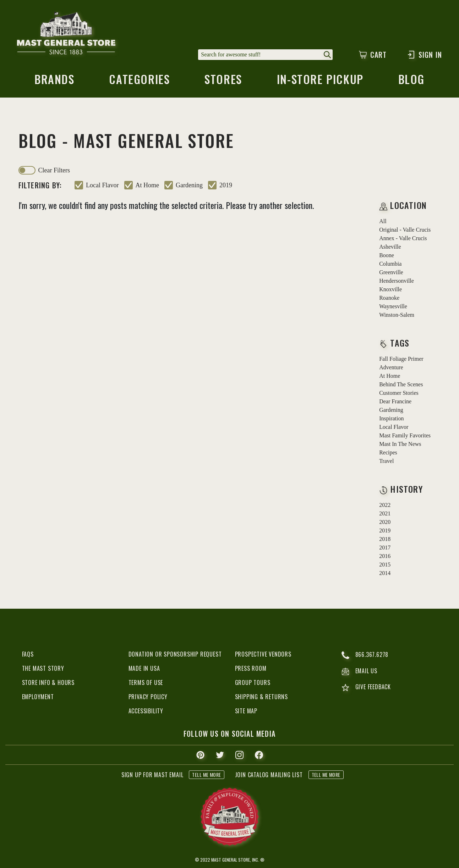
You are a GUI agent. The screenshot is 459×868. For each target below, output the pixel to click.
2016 (385, 556)
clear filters (54, 170)
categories (139, 81)
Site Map (246, 711)
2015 (385, 565)
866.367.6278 (365, 655)
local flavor (102, 185)
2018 (385, 539)
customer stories (399, 393)
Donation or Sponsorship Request (175, 654)
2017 (385, 548)
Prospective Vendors (263, 654)
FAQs (28, 654)
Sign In (424, 55)
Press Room (251, 668)
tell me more (206, 775)
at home (147, 185)
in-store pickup (320, 81)
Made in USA (144, 668)
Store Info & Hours (48, 682)
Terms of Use (146, 682)
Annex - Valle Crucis (403, 238)
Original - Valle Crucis (405, 230)
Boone (387, 255)
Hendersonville (397, 281)
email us (359, 671)
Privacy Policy (148, 697)
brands (54, 81)
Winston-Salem (397, 315)
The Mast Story (43, 668)
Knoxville (390, 289)
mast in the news (400, 444)
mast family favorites (405, 435)
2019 (226, 185)
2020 (385, 522)
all (383, 221)
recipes (388, 452)
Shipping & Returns (261, 697)
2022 (385, 505)
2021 (385, 513)
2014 (385, 573)
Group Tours (253, 682)
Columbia (390, 264)
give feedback (366, 688)
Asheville (390, 247)
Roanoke (389, 298)
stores (223, 81)
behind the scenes (401, 384)
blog (411, 81)
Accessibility (146, 711)
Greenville (391, 272)
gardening (189, 185)
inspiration (391, 418)
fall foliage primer (401, 359)
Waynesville (393, 306)
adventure (391, 367)
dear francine (395, 401)
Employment (38, 697)
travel (386, 461)
